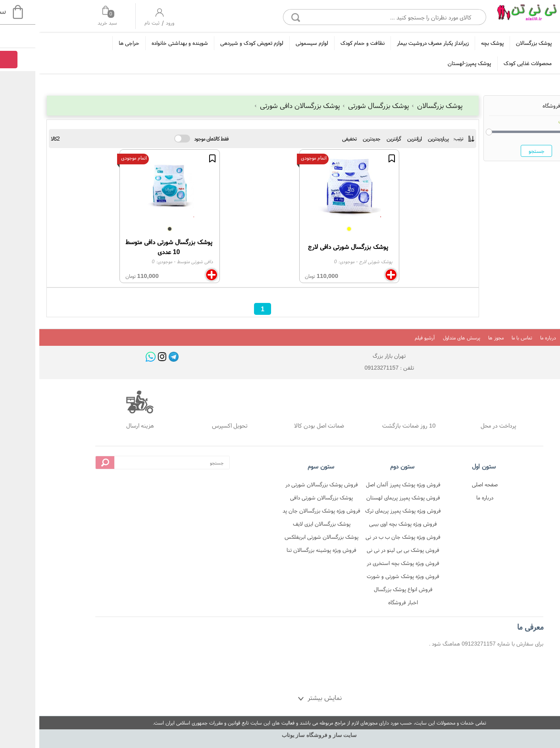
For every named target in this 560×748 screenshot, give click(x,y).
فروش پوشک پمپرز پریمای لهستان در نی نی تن (364, 499)
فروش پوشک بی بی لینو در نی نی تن (364, 551)
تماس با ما (483, 338)
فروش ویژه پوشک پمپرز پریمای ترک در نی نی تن (364, 512)
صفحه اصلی (445, 484)
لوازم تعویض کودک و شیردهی (213, 43)
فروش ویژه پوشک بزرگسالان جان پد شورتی (282, 512)
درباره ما (509, 338)
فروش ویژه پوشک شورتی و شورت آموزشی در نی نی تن (364, 577)
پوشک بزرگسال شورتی (337, 105)
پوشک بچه (453, 43)
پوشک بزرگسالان (495, 43)
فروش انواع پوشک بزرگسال (364, 589)
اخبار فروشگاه (364, 602)
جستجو (497, 151)
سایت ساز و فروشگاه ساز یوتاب (280, 735)
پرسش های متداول (422, 338)
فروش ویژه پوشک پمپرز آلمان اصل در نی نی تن (364, 486)
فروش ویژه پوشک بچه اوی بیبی (364, 524)
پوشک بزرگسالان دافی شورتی (258, 105)
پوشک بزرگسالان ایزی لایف (282, 524)
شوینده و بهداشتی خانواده (140, 43)
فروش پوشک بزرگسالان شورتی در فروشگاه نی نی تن (282, 486)
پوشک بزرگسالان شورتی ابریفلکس (282, 537)
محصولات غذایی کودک (488, 63)
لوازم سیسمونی (273, 43)
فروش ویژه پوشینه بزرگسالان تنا (282, 550)
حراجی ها (90, 43)
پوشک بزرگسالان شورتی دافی (282, 497)
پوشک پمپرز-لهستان (430, 63)
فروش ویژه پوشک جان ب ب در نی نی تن (364, 538)
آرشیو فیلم (386, 338)
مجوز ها (457, 338)
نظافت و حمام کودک (323, 43)
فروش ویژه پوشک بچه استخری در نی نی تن (364, 564)
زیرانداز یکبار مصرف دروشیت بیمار (394, 43)
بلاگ (529, 338)
